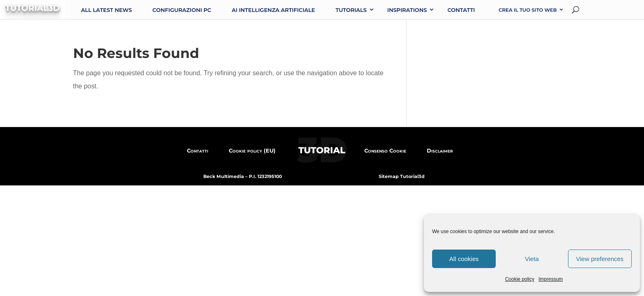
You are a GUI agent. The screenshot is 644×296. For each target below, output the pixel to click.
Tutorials (351, 10)
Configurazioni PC (182, 10)
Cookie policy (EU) (252, 150)
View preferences (600, 259)
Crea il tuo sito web (528, 10)
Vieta (532, 259)
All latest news (106, 10)
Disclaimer (440, 150)
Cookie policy (520, 279)
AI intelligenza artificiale (273, 10)
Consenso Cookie (385, 150)
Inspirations (407, 10)
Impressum (551, 279)
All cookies (464, 259)
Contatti (461, 10)
